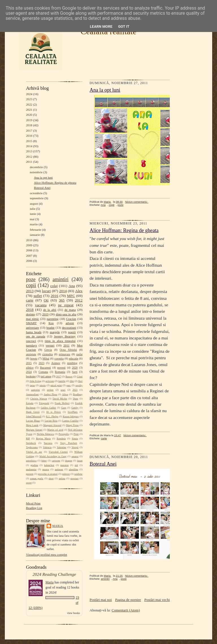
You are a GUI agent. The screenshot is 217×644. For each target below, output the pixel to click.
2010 (29, 240)
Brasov (69, 376)
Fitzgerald (44, 403)
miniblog (72, 363)
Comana (43, 372)
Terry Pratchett (69, 443)
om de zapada (36, 336)
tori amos (46, 376)
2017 (29, 130)
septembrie (37, 198)
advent (70, 323)
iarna (32, 385)
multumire (31, 469)
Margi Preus (72, 425)
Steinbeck (31, 443)
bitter (44, 461)
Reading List (34, 508)
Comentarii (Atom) (126, 610)
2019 (29, 120)
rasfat (79, 354)
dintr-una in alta (66, 314)
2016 (29, 136)
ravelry (79, 385)
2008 (29, 250)
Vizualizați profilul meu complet (46, 555)
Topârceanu (32, 447)
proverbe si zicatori (48, 474)
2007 (29, 256)
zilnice (30, 368)
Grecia (48, 350)
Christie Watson (39, 399)
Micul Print (33, 503)
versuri (50, 345)
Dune (76, 399)
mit (76, 465)
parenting (53, 319)
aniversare (32, 328)
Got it (124, 26)
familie (62, 381)
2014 (29, 146)
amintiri (61, 279)
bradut (50, 328)
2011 (29, 162)
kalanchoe (49, 465)
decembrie (36, 167)
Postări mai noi (101, 600)
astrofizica (31, 461)
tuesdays (31, 345)
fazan (80, 461)
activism (50, 381)
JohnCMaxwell (34, 416)
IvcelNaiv (73, 412)
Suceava (48, 443)
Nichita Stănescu (45, 434)
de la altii (50, 310)
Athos (65, 394)
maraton (65, 465)
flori (80, 381)
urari (63, 390)
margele (55, 332)
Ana (72, 286)
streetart (74, 478)
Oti (46, 300)
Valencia (47, 447)
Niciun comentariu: (137, 202)
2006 (29, 261)
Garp (64, 408)
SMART (31, 323)
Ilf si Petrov (54, 412)
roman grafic (37, 478)
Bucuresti (46, 368)
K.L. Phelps (52, 416)
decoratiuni (69, 328)
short (51, 478)
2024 (29, 94)
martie (34, 224)
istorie (43, 385)
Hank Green (33, 412)
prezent (30, 474)
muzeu (46, 469)
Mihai (46, 359)
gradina (34, 465)
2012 (29, 157)
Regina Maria (43, 438)
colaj (54, 286)
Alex (79, 291)
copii (31, 285)
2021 (29, 110)
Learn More (101, 26)
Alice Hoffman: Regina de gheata (55, 183)
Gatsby (75, 408)
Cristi (80, 376)
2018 (29, 125)
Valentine (62, 447)
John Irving (35, 381)
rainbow (78, 474)
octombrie (36, 193)
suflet (38, 296)
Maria (58, 526)
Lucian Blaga (33, 421)
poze (31, 279)
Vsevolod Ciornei (58, 452)
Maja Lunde (32, 425)
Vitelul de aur (34, 452)
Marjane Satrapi (34, 430)
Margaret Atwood (52, 425)
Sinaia (75, 438)
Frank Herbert (62, 403)
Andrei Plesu (51, 394)
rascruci (31, 341)
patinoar (59, 469)
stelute (50, 390)
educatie (74, 359)
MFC (71, 296)
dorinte (31, 314)
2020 (29, 115)
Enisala (30, 403)
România (61, 438)
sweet (29, 483)
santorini (35, 390)
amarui (75, 456)
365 (62, 300)
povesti (61, 368)
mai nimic (32, 319)
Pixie (76, 434)
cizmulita (47, 354)
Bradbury (78, 394)
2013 (29, 151)
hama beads (34, 332)
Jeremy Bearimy (65, 336)
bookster (31, 376)
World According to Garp (53, 456)
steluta (62, 478)
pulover (66, 474)
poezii (72, 332)
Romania (60, 372)
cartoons (56, 461)
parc (69, 385)
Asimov (56, 363)
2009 (29, 245)
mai (32, 219)
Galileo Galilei (48, 408)
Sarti (75, 372)
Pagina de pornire (128, 600)
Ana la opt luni (43, 177)
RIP (28, 438)
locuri (46, 291)
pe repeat (66, 305)
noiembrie (36, 172)
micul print (56, 385)
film (72, 381)
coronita (59, 359)
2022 (29, 104)
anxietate (31, 354)
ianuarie (35, 235)
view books (73, 613)
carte (30, 300)
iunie (33, 214)
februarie (35, 230)
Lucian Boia (51, 421)
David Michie (60, 399)
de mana (70, 310)
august (34, 204)
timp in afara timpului (60, 341)
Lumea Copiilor (70, 421)
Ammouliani (32, 394)
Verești (75, 447)
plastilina (74, 469)
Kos (51, 323)
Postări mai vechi (157, 600)
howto (34, 359)
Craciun (71, 319)
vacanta (41, 305)
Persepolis (64, 434)
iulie (32, 209)
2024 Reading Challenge (54, 574)
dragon (69, 461)
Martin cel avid (55, 430)
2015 (29, 141)
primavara (65, 354)
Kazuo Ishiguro (71, 416)
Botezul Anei (42, 188)
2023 (29, 99)
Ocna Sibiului (68, 350)
